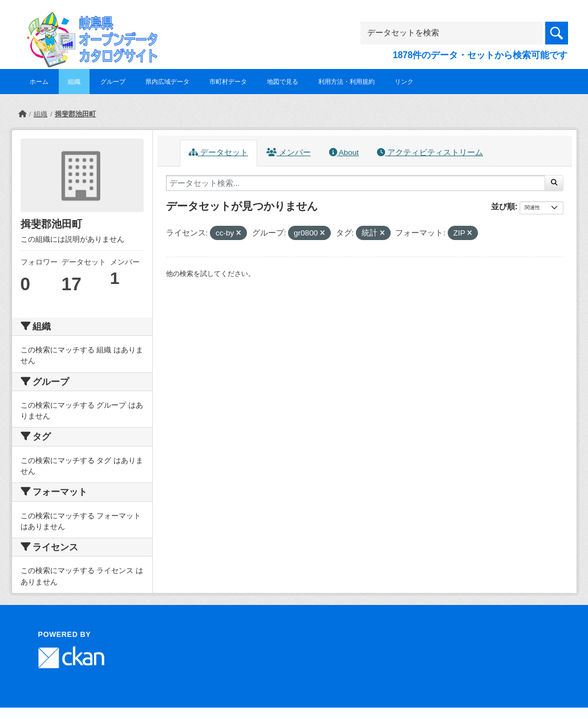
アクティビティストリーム (430, 153)
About (344, 153)
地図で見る (283, 82)
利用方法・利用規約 (346, 82)
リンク (404, 82)
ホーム (39, 82)
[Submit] (554, 183)
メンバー (289, 153)
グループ (113, 82)
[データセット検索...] (356, 183)
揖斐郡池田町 (75, 114)
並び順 (503, 206)
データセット (218, 153)
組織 (74, 82)
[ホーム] (22, 114)
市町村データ (228, 82)
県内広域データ (167, 82)
